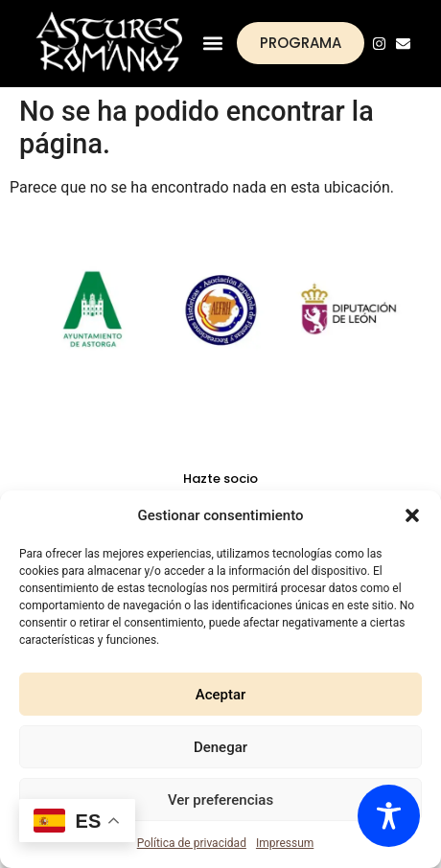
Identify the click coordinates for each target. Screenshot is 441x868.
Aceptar (221, 695)
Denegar (220, 747)
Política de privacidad (192, 843)
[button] (412, 515)
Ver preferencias (220, 800)
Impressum (285, 843)
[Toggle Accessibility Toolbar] (389, 816)
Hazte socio (220, 479)
